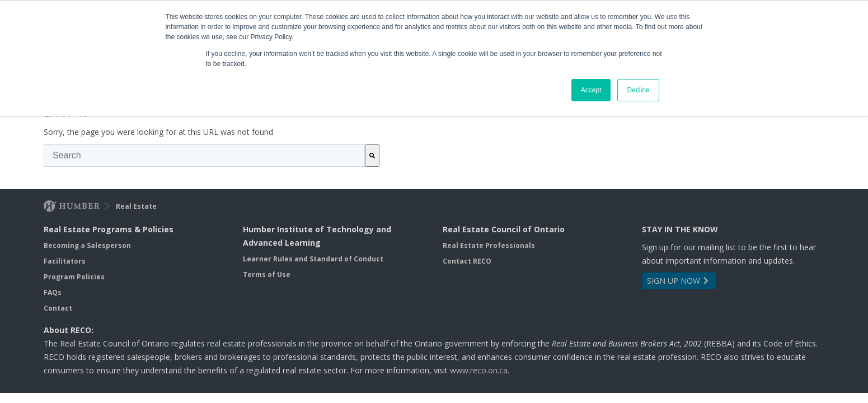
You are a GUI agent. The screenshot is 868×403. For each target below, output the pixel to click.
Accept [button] (591, 90)
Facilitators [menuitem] (65, 261)
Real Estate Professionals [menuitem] (489, 245)
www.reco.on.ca (479, 370)
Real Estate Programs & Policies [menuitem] (109, 229)
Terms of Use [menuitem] (267, 275)
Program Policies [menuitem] (74, 277)
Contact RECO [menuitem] (467, 261)
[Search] (372, 156)
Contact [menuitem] (58, 308)
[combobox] (204, 156)
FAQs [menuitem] (53, 292)
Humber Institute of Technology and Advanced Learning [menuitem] (317, 236)
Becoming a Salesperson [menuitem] (87, 245)
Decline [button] (638, 90)
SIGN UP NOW (679, 281)
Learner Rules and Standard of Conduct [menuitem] (313, 259)
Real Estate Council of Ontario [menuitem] (504, 229)
